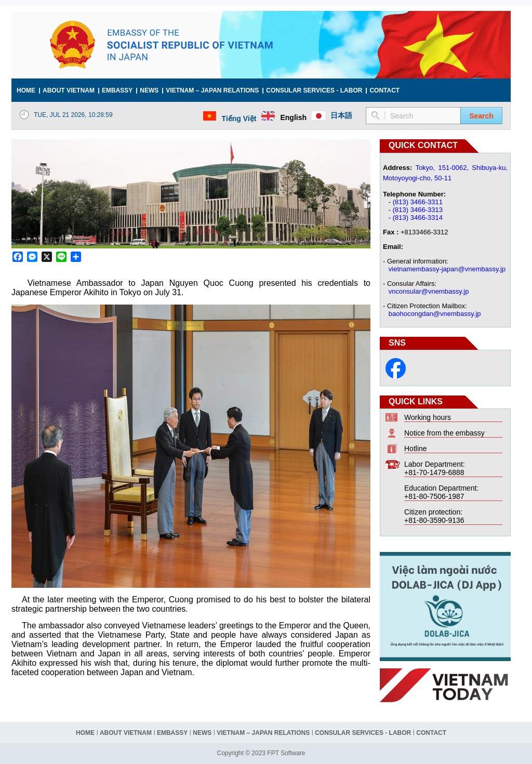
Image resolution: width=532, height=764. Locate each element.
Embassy (117, 90)
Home (26, 90)
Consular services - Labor (314, 90)
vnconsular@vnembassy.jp (429, 291)
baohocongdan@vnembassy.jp (435, 314)
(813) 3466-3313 (418, 210)
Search (481, 116)
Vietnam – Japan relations (212, 90)
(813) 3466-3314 (418, 218)
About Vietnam (69, 90)
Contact (384, 90)
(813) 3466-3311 (418, 202)
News (149, 90)
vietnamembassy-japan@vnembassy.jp (447, 269)
